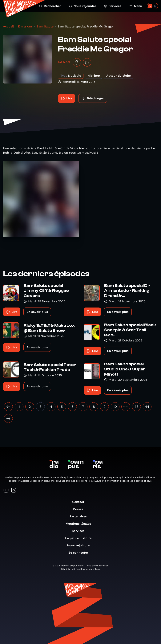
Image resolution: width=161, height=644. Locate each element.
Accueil (8, 26)
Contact (80, 502)
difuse (96, 569)
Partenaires (80, 516)
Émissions (25, 26)
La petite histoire (80, 538)
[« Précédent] (8, 407)
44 (147, 407)
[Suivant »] (8, 418)
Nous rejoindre (83, 6)
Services (113, 6)
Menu (136, 6)
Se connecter (80, 553)
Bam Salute (45, 26)
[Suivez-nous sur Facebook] (6, 490)
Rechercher (50, 6)
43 (136, 407)
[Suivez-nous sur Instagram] (14, 490)
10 (115, 407)
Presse (80, 509)
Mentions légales (80, 524)
